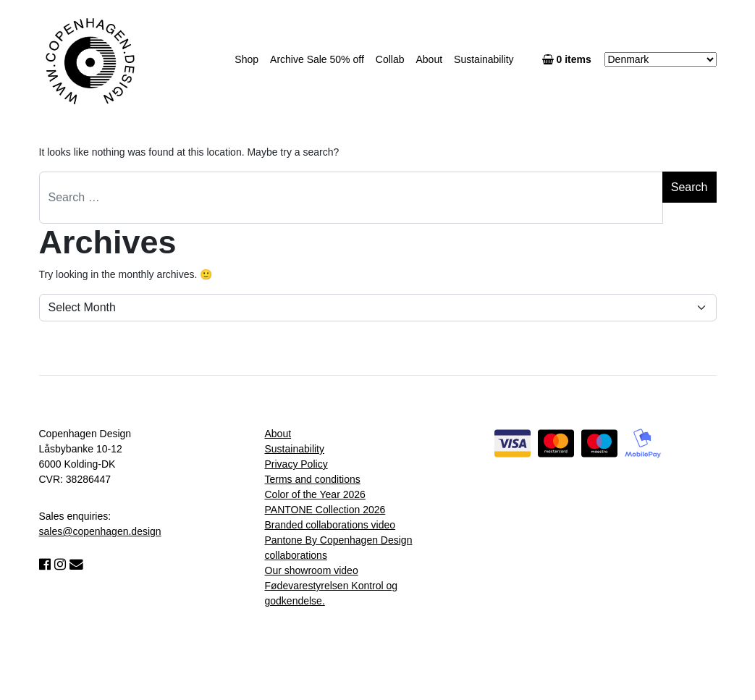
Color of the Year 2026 (315, 494)
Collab (390, 59)
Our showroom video (312, 570)
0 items (570, 59)
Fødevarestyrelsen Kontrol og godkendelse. (332, 593)
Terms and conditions (313, 479)
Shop (246, 59)
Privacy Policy (296, 464)
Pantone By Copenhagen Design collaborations (339, 548)
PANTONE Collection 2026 (325, 510)
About (429, 59)
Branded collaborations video (330, 525)
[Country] (661, 59)
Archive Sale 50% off (317, 59)
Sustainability (484, 59)
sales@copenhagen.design (100, 531)
